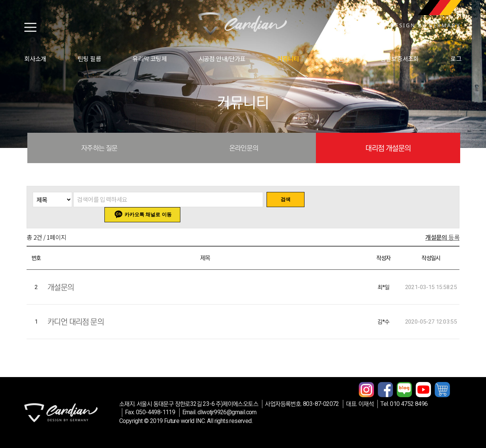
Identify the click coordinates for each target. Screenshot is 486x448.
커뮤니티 (288, 58)
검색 (286, 199)
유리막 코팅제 (150, 58)
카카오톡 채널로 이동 (148, 215)
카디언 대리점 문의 (76, 322)
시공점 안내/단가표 (222, 58)
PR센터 (340, 58)
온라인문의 (244, 148)
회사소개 (35, 58)
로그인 (458, 58)
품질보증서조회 (400, 58)
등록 (442, 237)
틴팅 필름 (89, 58)
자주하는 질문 (99, 148)
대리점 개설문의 (388, 148)
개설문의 (61, 287)
